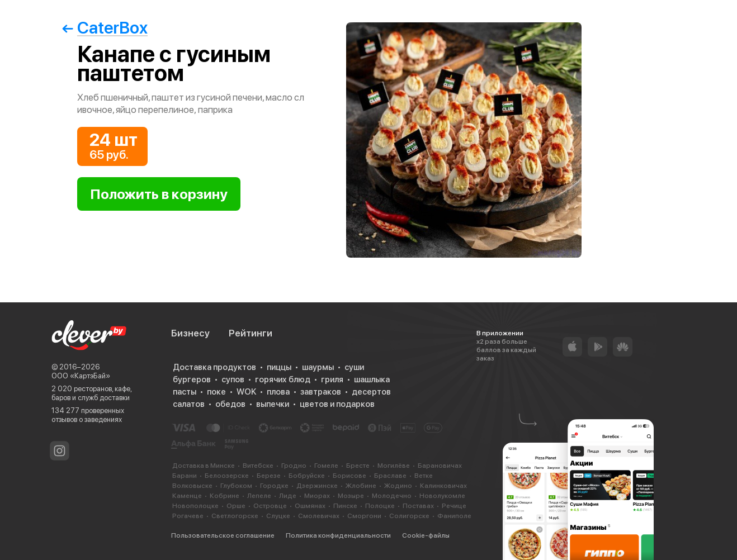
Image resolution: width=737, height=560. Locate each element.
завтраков (321, 392)
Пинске (345, 506)
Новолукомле (442, 496)
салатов (189, 404)
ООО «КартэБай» (81, 376)
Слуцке (278, 516)
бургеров (192, 379)
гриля (332, 379)
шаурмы (318, 367)
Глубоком (236, 486)
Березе (269, 476)
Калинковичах (443, 486)
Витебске (258, 466)
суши (354, 367)
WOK (246, 392)
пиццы (279, 367)
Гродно (294, 466)
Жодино (398, 486)
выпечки (273, 404)
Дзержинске (317, 486)
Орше (236, 506)
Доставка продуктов (214, 367)
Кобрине (225, 496)
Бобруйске (307, 476)
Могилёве (394, 466)
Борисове (349, 476)
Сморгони (364, 516)
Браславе (390, 476)
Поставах (418, 506)
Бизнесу (190, 333)
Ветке (424, 476)
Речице (454, 506)
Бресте (358, 466)
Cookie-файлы (426, 535)
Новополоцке (195, 506)
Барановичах (440, 466)
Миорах (317, 496)
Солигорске (409, 516)
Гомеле (326, 466)
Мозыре (351, 496)
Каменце (187, 496)
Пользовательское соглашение (223, 535)
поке (216, 392)
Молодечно (392, 496)
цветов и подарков (337, 404)
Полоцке (380, 506)
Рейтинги (251, 333)
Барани (185, 476)
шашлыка (372, 379)
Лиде (288, 496)
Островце (270, 506)
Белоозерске (227, 476)
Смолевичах (319, 516)
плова (278, 392)
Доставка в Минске (204, 466)
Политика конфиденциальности (338, 535)
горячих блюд (283, 379)
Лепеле (259, 496)
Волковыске (192, 486)
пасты (185, 392)
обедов (230, 404)
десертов (371, 392)
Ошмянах (310, 506)
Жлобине (361, 486)
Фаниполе (454, 516)
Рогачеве (188, 516)
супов (233, 379)
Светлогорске (235, 516)
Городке (274, 486)
